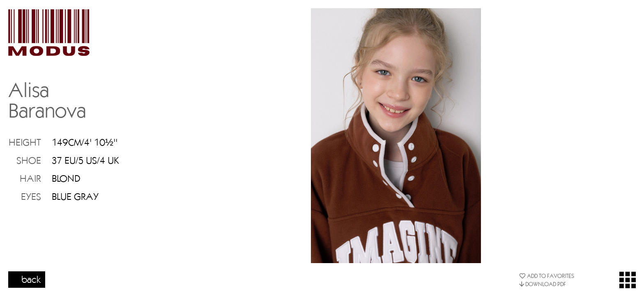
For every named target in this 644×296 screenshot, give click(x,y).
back (31, 279)
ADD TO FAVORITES (547, 276)
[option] (396, 136)
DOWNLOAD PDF (543, 284)
